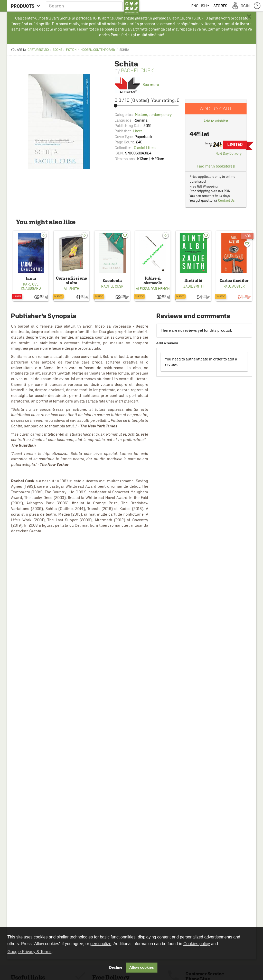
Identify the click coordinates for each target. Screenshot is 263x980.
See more (137, 85)
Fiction (71, 50)
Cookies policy (197, 944)
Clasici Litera (145, 148)
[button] (93, 6)
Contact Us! (227, 200)
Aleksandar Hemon (153, 289)
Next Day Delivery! (229, 154)
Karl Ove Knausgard (31, 286)
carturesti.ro (38, 50)
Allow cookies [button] (142, 967)
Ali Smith (72, 289)
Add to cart (216, 109)
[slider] (147, 106)
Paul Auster (234, 286)
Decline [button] (116, 967)
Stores (220, 6)
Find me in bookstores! (216, 166)
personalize (101, 944)
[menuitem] (200, 6)
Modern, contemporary (98, 50)
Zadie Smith (194, 286)
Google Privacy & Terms (29, 952)
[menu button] (26, 6)
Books (57, 50)
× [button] (249, 17)
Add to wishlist (216, 121)
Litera (138, 131)
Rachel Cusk (137, 70)
